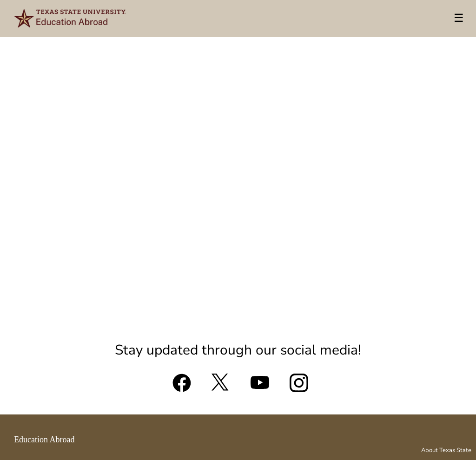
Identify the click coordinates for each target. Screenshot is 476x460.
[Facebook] (182, 387)
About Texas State (446, 450)
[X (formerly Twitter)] (221, 387)
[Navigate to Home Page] (70, 19)
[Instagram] (299, 387)
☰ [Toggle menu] (459, 18)
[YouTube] (260, 387)
